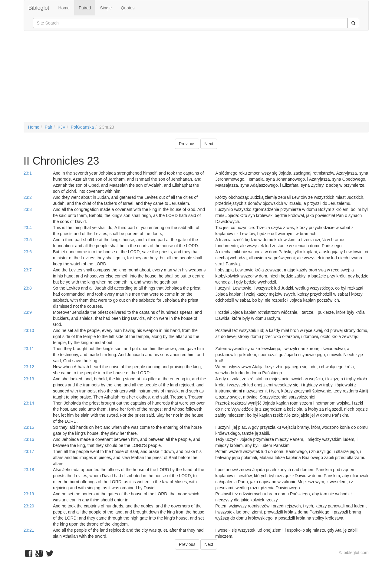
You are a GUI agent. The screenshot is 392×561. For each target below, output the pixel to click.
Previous (187, 144)
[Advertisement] (196, 79)
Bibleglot (39, 8)
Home (64, 8)
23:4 (28, 228)
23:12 (29, 367)
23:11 (29, 349)
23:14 (29, 403)
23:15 (29, 427)
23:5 (28, 240)
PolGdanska (82, 127)
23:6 (28, 252)
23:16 (29, 439)
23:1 (28, 173)
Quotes (128, 8)
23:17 (29, 451)
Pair (49, 127)
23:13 (29, 379)
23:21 (29, 530)
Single (106, 8)
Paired (85, 8)
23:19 (29, 494)
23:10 (29, 330)
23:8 (28, 288)
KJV (61, 127)
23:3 (28, 209)
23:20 (29, 506)
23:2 (28, 197)
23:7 (28, 270)
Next (209, 144)
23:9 (28, 312)
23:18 (29, 470)
